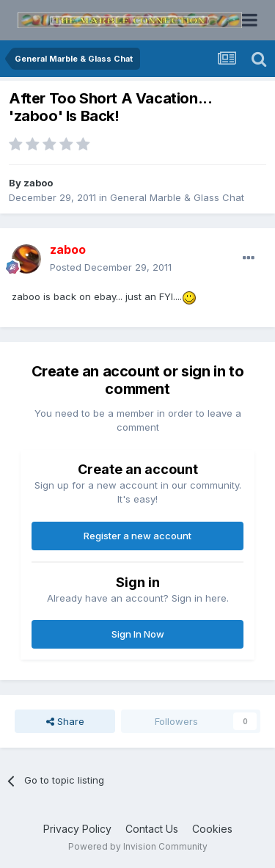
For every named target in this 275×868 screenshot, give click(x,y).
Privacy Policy (77, 829)
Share (65, 721)
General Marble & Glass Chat (177, 197)
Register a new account (137, 536)
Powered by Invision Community (138, 846)
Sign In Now (138, 634)
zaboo (38, 183)
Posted (111, 267)
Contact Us (152, 829)
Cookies (212, 829)
